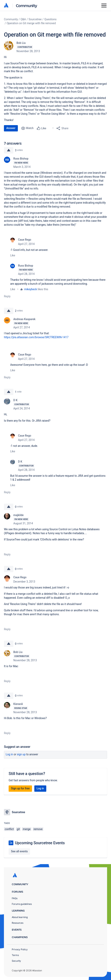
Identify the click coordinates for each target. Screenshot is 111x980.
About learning (20, 917)
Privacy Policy (20, 949)
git (18, 829)
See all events (19, 851)
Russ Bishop (21, 159)
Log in (9, 754)
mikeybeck (31, 289)
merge (27, 829)
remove (38, 829)
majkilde (18, 515)
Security (16, 961)
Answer (11, 128)
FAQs (15, 898)
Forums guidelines (22, 904)
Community (27, 5)
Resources (18, 923)
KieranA (18, 704)
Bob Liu (21, 43)
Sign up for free (20, 788)
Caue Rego (25, 240)
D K (15, 400)
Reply (7, 296)
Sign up (21, 754)
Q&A (23, 19)
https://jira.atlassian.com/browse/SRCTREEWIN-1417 (36, 337)
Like (13, 255)
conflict (9, 829)
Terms (15, 955)
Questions (50, 19)
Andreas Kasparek (24, 319)
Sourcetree (35, 19)
